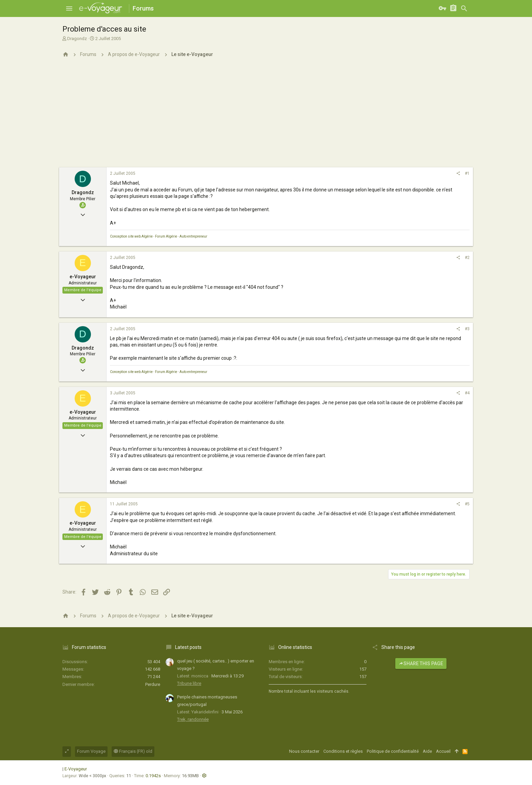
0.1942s (153, 776)
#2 (467, 258)
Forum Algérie (166, 236)
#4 (467, 393)
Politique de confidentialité (393, 751)
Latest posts (188, 647)
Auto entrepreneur (193, 236)
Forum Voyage (91, 751)
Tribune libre (189, 683)
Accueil (443, 751)
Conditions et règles (343, 751)
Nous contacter (304, 751)
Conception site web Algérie (131, 236)
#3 (467, 329)
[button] (69, 8)
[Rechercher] (464, 8)
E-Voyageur (76, 769)
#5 (467, 504)
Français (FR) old (133, 751)
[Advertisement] (266, 116)
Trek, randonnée (193, 719)
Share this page (421, 663)
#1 (467, 173)
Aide (427, 751)
